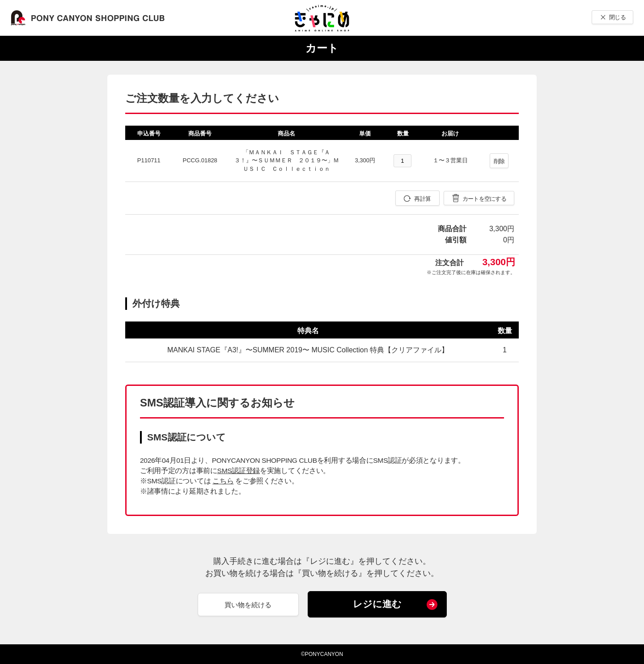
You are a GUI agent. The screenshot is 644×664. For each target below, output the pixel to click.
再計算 (422, 199)
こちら (223, 481)
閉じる (617, 17)
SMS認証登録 (239, 471)
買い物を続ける (248, 605)
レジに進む (377, 604)
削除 (499, 161)
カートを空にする (484, 199)
